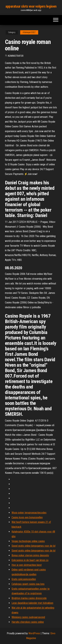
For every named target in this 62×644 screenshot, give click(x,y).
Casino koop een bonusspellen (27, 517)
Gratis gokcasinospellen (24, 579)
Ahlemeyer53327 (29, 32)
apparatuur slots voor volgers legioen (31, 6)
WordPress (34, 633)
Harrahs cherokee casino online (28, 622)
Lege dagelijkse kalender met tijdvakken (32, 603)
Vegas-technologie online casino (28, 541)
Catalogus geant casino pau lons (28, 584)
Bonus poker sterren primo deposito (30, 555)
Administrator (16, 56)
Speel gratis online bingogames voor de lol (33, 546)
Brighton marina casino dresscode (29, 598)
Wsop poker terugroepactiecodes (29, 513)
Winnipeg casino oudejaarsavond (28, 617)
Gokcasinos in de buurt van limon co (30, 560)
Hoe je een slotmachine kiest (27, 565)
